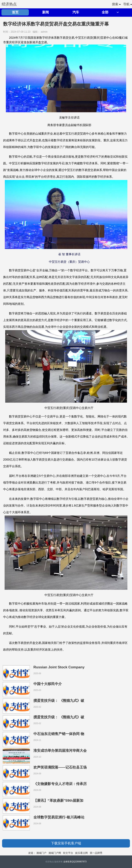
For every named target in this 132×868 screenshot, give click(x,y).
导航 (128, 4)
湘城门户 (41, 853)
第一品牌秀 (96, 853)
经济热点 (9, 4)
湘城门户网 (55, 853)
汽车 (76, 12)
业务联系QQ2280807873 (75, 862)
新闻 (46, 12)
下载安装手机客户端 (66, 843)
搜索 (116, 4)
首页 (15, 12)
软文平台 (68, 853)
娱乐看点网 (81, 853)
